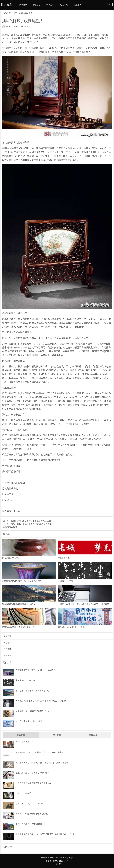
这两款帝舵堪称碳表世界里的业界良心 (19, 604)
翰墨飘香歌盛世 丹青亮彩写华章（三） (19, 627)
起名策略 (64, 5)
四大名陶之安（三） (11, 558)
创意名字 (37, 5)
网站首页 (23, 5)
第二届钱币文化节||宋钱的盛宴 (71, 627)
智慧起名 (77, 5)
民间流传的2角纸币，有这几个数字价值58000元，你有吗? (83, 604)
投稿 (109, 4)
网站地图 (58, 864)
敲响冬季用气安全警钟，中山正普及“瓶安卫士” (31, 521)
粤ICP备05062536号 (60, 861)
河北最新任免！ (65, 558)
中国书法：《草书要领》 (69, 581)
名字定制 (50, 5)
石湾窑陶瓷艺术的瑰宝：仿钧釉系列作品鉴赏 (22, 581)
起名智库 (6, 5)
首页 (15, 13)
